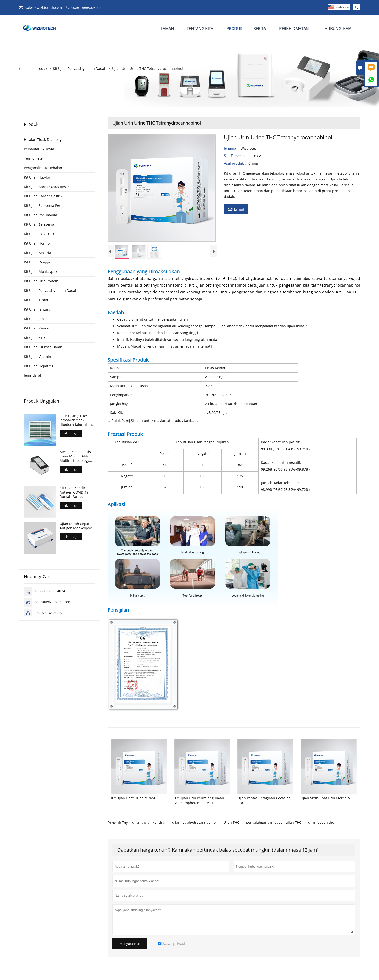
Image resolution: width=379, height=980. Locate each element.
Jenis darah (33, 375)
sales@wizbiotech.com (44, 8)
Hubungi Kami (338, 29)
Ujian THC (231, 824)
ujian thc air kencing (149, 824)
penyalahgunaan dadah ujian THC (274, 824)
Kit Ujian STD (34, 338)
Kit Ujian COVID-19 (39, 234)
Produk (234, 29)
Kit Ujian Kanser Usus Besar (47, 187)
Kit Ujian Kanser (37, 328)
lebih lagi (71, 433)
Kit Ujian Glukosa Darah (43, 347)
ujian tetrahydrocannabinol (194, 824)
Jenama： (232, 148)
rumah (24, 69)
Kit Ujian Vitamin (37, 356)
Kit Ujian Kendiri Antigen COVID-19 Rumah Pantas (74, 492)
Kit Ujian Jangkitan (39, 319)
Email (236, 209)
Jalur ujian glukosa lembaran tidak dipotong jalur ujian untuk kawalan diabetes (76, 420)
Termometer (34, 158)
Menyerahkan (130, 945)
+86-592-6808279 (49, 613)
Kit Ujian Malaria (37, 253)
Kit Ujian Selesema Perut (44, 206)
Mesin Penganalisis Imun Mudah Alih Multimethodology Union (75, 456)
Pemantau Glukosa (39, 149)
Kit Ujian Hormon (38, 243)
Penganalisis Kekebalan (43, 168)
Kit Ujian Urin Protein (41, 281)
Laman (167, 29)
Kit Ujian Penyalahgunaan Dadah (80, 69)
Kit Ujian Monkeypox (40, 272)
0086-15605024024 (86, 8)
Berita (260, 29)
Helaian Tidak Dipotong (43, 139)
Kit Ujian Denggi (37, 262)
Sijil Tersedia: (235, 156)
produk (41, 69)
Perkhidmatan (294, 29)
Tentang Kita (200, 29)
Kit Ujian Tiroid (36, 300)
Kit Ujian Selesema (39, 224)
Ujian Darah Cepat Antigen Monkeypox (76, 526)
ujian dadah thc (321, 824)
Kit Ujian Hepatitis (39, 366)
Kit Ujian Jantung (38, 309)
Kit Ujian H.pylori (38, 177)
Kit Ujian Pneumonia (40, 215)
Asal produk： (236, 163)
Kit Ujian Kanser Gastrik (43, 196)
